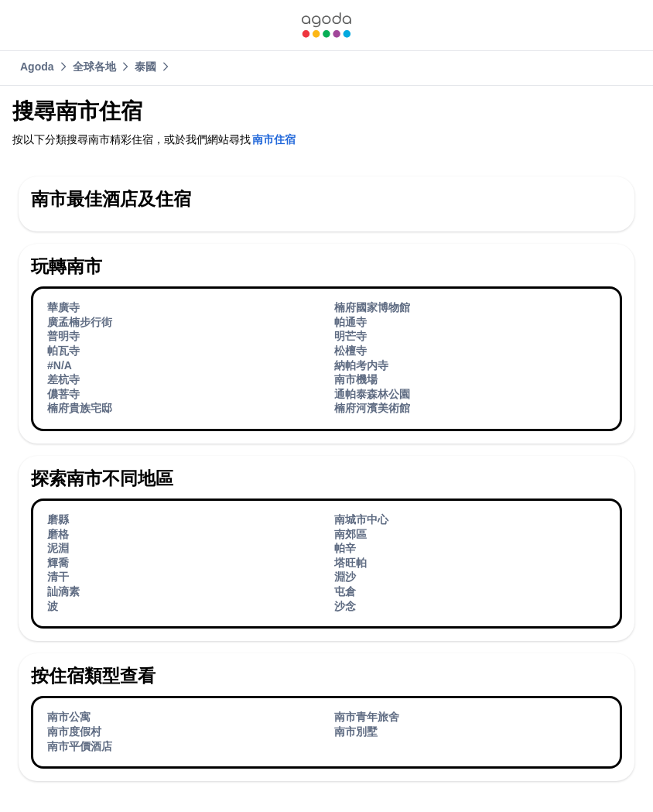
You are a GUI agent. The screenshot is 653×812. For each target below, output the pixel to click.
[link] (326, 25)
